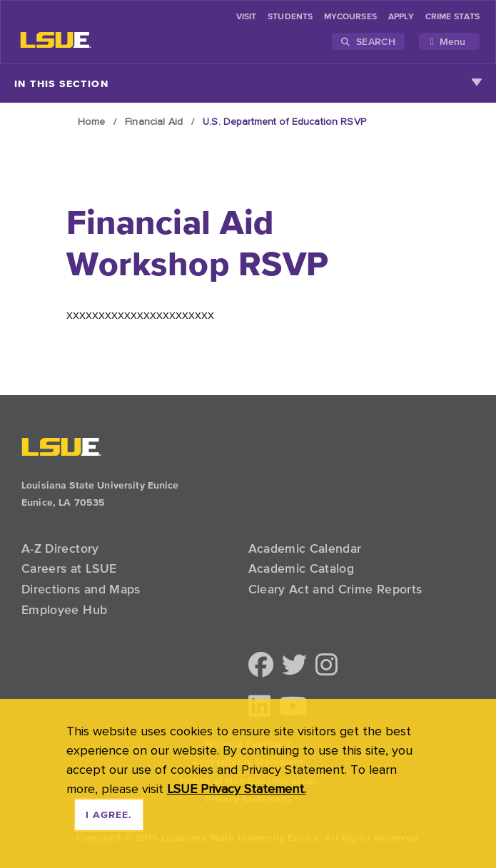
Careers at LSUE (69, 568)
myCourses (350, 17)
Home (92, 121)
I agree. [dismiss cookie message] (109, 815)
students (290, 17)
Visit (246, 17)
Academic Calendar (305, 548)
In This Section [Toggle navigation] (248, 83)
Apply (401, 17)
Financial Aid (154, 121)
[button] (261, 666)
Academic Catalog (302, 568)
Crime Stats (452, 17)
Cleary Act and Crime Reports (335, 589)
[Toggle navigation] (449, 41)
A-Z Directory (60, 548)
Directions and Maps (81, 589)
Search (368, 41)
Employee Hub (64, 610)
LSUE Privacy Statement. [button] (237, 788)
